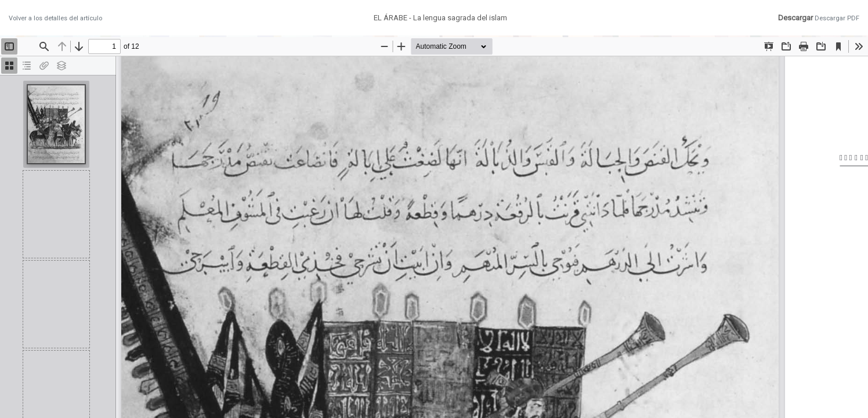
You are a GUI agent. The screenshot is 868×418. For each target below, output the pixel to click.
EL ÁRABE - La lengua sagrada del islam (440, 18)
